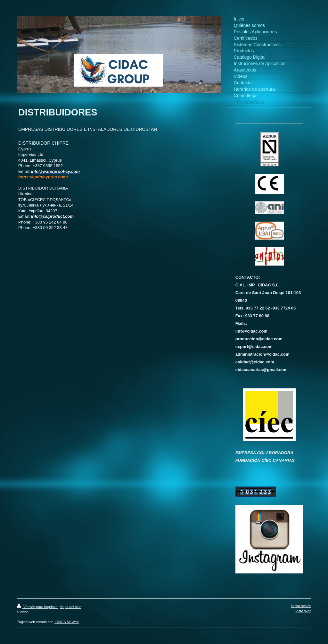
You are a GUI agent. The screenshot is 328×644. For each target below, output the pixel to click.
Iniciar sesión (301, 606)
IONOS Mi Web (67, 622)
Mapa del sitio (70, 607)
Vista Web (303, 611)
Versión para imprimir (37, 607)
